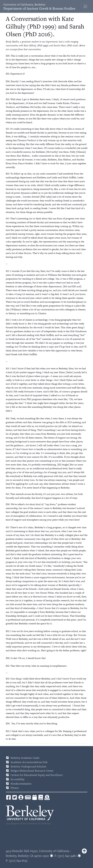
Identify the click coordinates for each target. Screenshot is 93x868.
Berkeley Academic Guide (25, 758)
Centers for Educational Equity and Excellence (37, 775)
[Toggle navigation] (85, 6)
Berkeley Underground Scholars (28, 766)
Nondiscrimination (21, 784)
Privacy (15, 788)
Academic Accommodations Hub (29, 762)
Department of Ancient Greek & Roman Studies (39, 7)
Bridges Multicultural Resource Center (32, 771)
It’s (43, 453)
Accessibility (18, 779)
